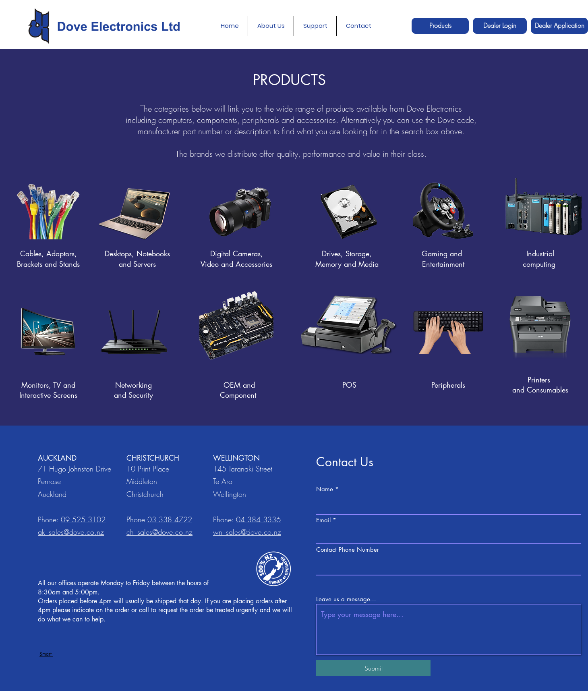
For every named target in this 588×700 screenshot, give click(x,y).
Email (323, 520)
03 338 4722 (170, 519)
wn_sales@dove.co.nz (247, 532)
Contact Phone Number (348, 549)
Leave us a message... (346, 599)
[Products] (440, 26)
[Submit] (373, 668)
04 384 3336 (258, 519)
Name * (327, 489)
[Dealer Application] (559, 26)
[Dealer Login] (500, 26)
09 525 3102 (83, 519)
